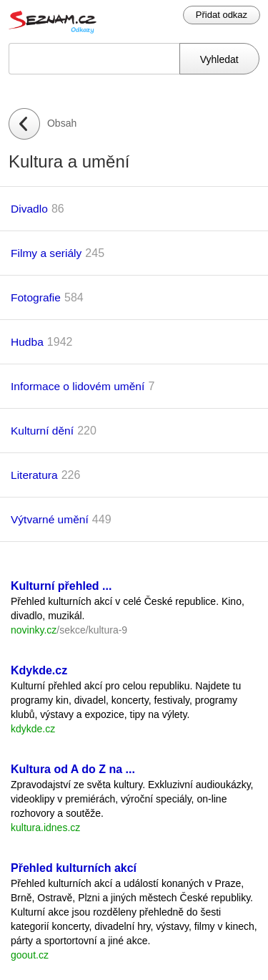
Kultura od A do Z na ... (73, 769)
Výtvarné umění (50, 519)
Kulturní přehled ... (61, 586)
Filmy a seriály (46, 253)
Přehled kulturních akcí (74, 868)
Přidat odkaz (222, 15)
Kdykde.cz (39, 670)
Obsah (62, 123)
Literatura (34, 475)
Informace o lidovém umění (78, 386)
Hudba (27, 342)
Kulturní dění (42, 431)
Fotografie (36, 297)
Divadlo (29, 209)
